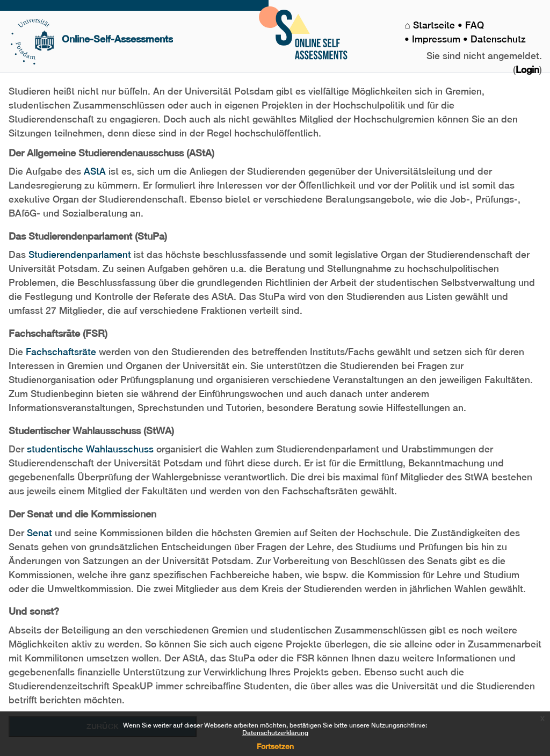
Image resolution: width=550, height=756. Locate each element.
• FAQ (472, 25)
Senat (39, 533)
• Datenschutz (494, 39)
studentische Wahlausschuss (90, 449)
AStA (95, 171)
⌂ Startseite (431, 25)
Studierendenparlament (80, 255)
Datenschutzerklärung (275, 733)
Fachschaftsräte (61, 352)
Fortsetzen (275, 746)
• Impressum (434, 39)
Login (527, 70)
